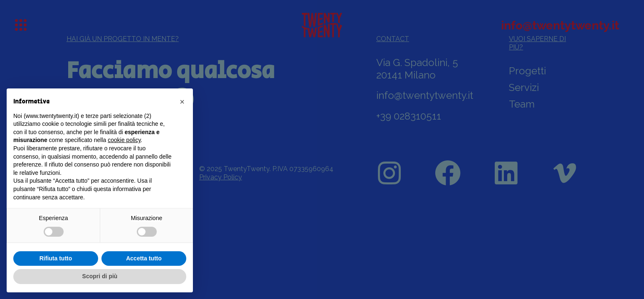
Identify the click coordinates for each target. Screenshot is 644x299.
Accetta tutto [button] (144, 258)
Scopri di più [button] (100, 276)
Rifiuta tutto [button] (56, 258)
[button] (182, 102)
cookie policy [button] (124, 140)
